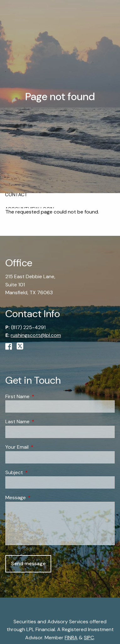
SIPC (89, 638)
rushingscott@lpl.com (36, 335)
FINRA (71, 638)
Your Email (41, 447)
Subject (38, 472)
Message (40, 498)
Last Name (41, 422)
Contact (16, 195)
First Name (41, 396)
